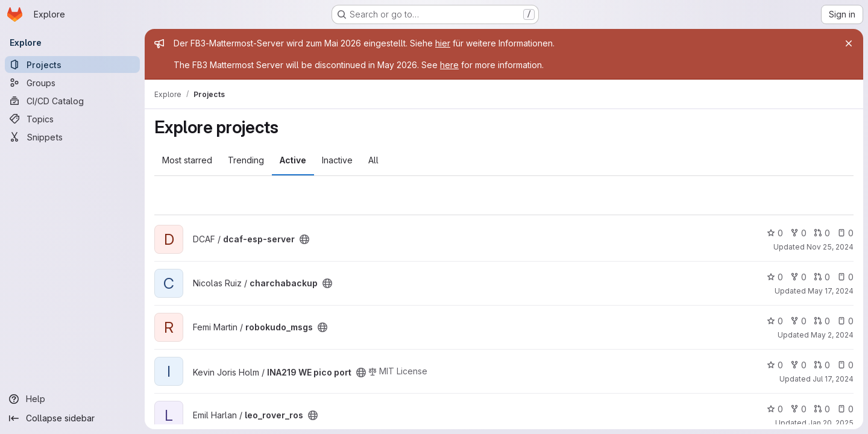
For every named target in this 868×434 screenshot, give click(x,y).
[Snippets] (72, 137)
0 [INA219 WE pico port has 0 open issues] (845, 365)
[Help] (72, 399)
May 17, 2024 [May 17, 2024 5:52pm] (831, 291)
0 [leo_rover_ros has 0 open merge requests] (822, 409)
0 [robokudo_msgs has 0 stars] (775, 321)
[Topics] (72, 119)
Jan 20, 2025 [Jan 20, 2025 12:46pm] (831, 423)
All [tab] (373, 160)
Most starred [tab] (187, 160)
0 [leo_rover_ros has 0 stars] (775, 409)
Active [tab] (293, 160)
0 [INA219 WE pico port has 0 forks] (798, 365)
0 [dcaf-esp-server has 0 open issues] (845, 233)
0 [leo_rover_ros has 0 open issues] (845, 409)
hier (443, 43)
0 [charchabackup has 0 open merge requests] (822, 277)
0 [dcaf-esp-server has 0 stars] (775, 233)
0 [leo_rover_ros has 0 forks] (798, 409)
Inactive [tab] (337, 160)
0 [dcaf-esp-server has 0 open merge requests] (822, 233)
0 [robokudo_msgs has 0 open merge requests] (822, 321)
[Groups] (72, 83)
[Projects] (72, 64)
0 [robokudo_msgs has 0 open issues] (845, 321)
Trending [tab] (246, 160)
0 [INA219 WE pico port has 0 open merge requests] (822, 365)
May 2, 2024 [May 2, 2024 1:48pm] (832, 335)
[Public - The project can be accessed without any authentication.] (304, 239)
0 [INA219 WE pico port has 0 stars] (775, 365)
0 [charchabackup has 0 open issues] (845, 277)
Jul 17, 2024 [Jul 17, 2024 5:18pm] (833, 379)
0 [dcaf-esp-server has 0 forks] (798, 233)
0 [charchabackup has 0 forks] (798, 277)
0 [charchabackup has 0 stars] (775, 277)
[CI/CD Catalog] (72, 101)
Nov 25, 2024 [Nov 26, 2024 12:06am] (830, 247)
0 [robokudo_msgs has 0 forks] (798, 321)
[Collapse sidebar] (72, 418)
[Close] (849, 43)
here (449, 65)
